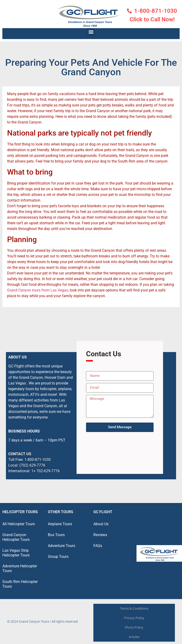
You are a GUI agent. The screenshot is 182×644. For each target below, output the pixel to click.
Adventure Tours (61, 546)
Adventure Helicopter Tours (20, 568)
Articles (134, 637)
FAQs (98, 546)
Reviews (100, 535)
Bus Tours (56, 535)
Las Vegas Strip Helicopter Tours (16, 553)
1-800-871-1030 (38, 460)
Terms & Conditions (134, 609)
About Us (101, 524)
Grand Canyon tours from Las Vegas (38, 290)
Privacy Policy (134, 618)
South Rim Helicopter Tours (20, 584)
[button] (91, 32)
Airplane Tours (60, 524)
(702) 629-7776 (32, 465)
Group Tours (58, 557)
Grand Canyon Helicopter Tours (16, 537)
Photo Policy (134, 627)
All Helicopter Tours (19, 524)
